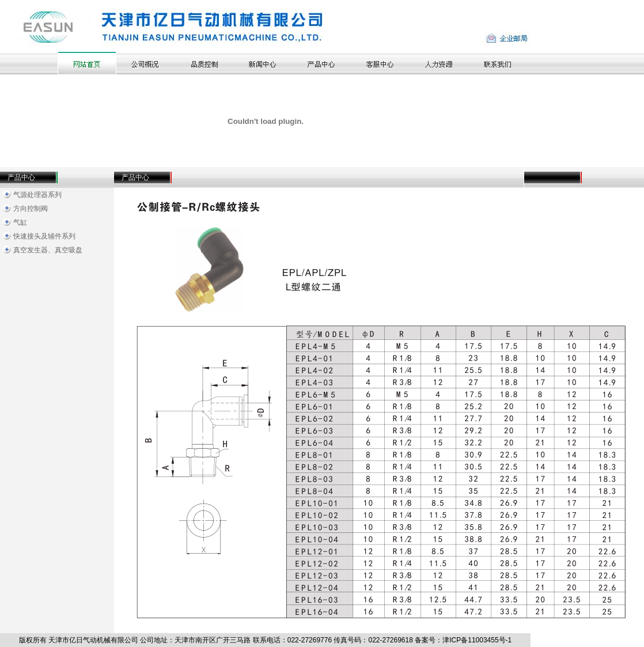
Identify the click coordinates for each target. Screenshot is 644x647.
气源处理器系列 (37, 195)
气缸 (20, 222)
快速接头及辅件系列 (44, 236)
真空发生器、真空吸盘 (48, 250)
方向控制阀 (31, 209)
